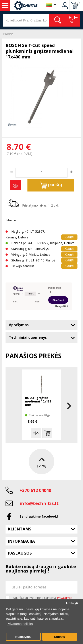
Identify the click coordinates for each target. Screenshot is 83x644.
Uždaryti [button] (72, 603)
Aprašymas (19, 325)
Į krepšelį (51, 185)
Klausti (69, 237)
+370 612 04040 (35, 490)
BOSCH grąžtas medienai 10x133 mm (38, 401)
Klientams (19, 529)
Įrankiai (5, 6)
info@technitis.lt (39, 503)
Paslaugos (20, 553)
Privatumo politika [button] (20, 624)
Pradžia (8, 34)
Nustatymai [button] (23, 637)
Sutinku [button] (60, 637)
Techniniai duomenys (28, 337)
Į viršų (41, 461)
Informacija (21, 541)
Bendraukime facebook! (39, 516)
